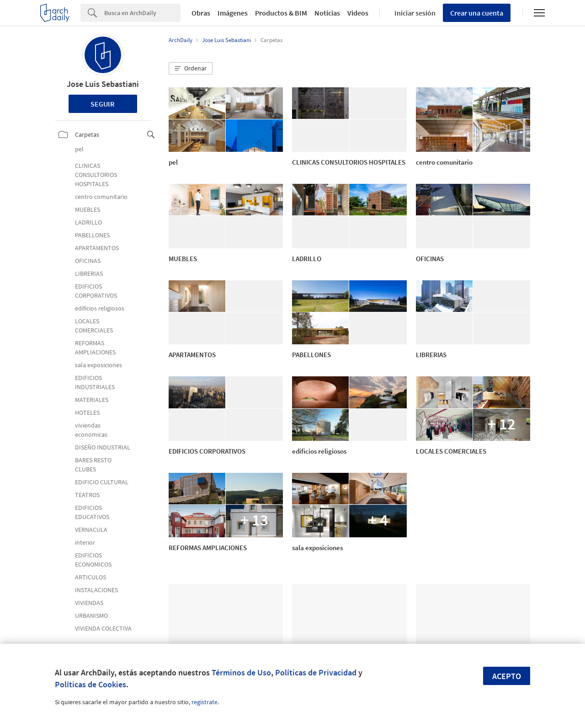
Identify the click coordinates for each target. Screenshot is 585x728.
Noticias (327, 13)
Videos (358, 13)
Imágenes (233, 13)
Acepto (507, 676)
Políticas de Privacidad (316, 672)
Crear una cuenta (477, 13)
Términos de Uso (241, 672)
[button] (191, 69)
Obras (201, 13)
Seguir (103, 104)
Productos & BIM (281, 13)
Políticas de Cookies (90, 684)
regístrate (205, 702)
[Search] (142, 13)
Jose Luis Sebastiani (103, 84)
